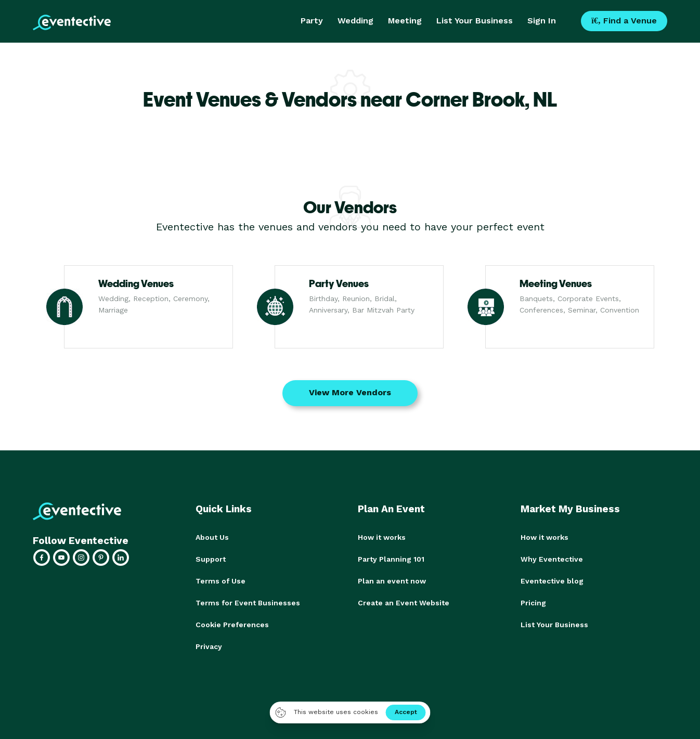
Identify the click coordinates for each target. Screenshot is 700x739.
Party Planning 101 (391, 559)
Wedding (355, 21)
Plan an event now (392, 581)
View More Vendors (350, 392)
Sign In (542, 21)
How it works (382, 537)
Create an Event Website (404, 603)
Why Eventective (552, 559)
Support (211, 559)
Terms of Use (221, 581)
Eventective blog (552, 581)
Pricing (533, 603)
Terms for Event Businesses (248, 603)
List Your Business (475, 21)
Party (312, 21)
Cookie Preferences (232, 625)
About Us (212, 537)
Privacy (209, 646)
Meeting (405, 21)
